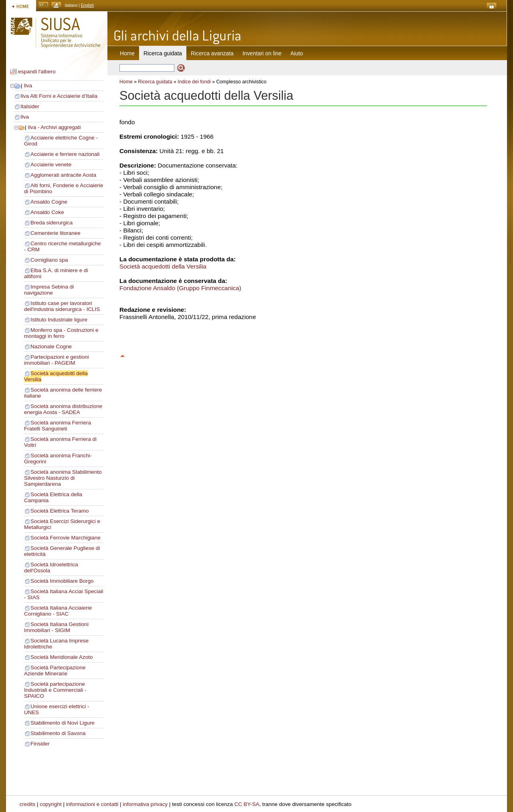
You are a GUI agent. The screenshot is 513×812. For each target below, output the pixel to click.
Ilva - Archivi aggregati (54, 127)
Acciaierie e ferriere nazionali (65, 154)
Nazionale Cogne (51, 346)
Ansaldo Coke (47, 212)
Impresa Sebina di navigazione (49, 290)
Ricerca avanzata (212, 53)
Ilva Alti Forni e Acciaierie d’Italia (59, 96)
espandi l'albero (37, 72)
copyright (51, 804)
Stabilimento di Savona (58, 733)
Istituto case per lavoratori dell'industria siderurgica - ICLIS (62, 306)
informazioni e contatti (92, 804)
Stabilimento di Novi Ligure (63, 723)
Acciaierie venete (51, 165)
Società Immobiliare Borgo (62, 581)
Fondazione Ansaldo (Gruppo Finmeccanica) (180, 288)
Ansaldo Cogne (49, 202)
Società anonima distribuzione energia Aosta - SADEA (63, 409)
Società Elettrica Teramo (60, 511)
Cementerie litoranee (56, 233)
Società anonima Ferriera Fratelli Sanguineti (58, 426)
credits (28, 804)
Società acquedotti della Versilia (163, 266)
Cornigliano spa (49, 260)
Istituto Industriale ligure (59, 320)
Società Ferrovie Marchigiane (66, 538)
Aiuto (297, 53)
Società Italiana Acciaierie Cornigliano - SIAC (58, 611)
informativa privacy (145, 804)
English (88, 5)
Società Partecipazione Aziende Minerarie (55, 671)
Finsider (40, 744)
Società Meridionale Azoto (62, 657)
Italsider (30, 106)
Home (127, 53)
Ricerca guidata (155, 82)
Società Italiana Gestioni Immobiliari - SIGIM (56, 627)
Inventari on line (262, 53)
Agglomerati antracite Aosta (63, 175)
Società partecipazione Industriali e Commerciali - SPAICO (55, 690)
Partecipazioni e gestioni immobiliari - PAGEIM (57, 360)
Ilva (28, 86)
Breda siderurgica (52, 223)
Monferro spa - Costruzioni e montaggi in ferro (61, 333)
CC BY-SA (247, 804)
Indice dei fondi (194, 82)
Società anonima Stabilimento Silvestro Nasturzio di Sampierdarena (63, 478)
